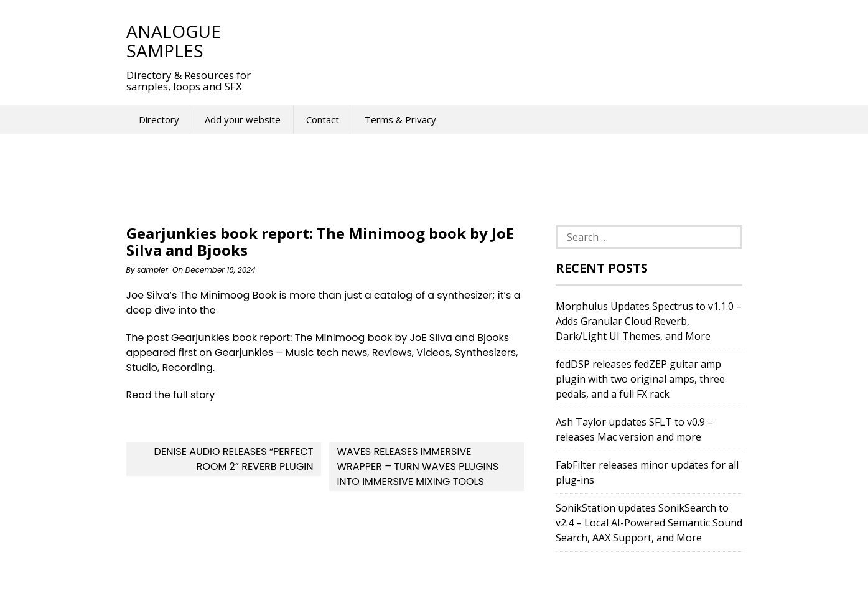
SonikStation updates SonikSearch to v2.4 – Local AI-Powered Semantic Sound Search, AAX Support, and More (649, 523)
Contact (323, 119)
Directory (159, 119)
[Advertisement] (496, 40)
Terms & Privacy (400, 119)
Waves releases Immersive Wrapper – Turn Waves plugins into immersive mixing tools (418, 466)
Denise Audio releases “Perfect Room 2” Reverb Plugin (234, 459)
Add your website (243, 119)
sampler (152, 270)
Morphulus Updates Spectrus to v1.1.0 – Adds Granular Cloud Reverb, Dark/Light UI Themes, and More (649, 321)
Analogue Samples (174, 41)
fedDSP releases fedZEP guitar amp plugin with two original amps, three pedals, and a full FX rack (640, 379)
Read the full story (171, 395)
